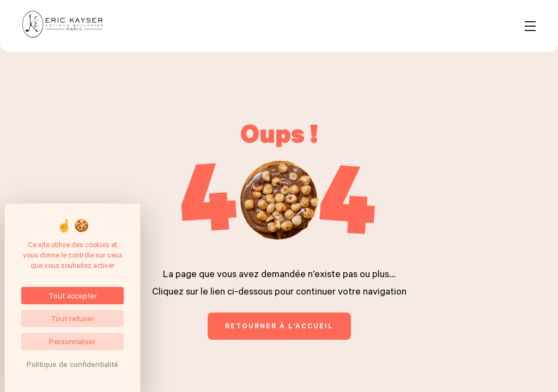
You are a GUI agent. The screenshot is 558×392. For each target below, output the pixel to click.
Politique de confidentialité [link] (72, 364)
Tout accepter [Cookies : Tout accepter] (73, 295)
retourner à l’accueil (279, 326)
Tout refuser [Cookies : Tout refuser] (72, 318)
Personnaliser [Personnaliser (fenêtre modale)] (72, 341)
